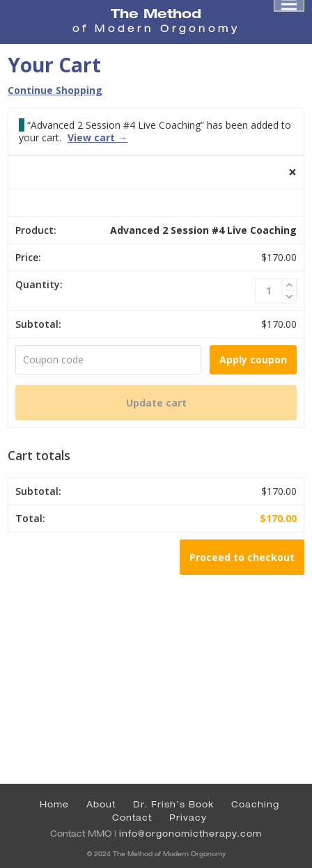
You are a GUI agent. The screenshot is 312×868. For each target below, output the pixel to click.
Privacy (188, 818)
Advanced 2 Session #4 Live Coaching (203, 230)
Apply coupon (253, 360)
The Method (156, 13)
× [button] (292, 172)
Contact (132, 818)
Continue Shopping (55, 90)
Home (54, 804)
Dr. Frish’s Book (173, 804)
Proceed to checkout (242, 557)
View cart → (97, 138)
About (101, 804)
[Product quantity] (269, 291)
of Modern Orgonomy (156, 29)
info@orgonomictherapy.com (190, 834)
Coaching (255, 804)
